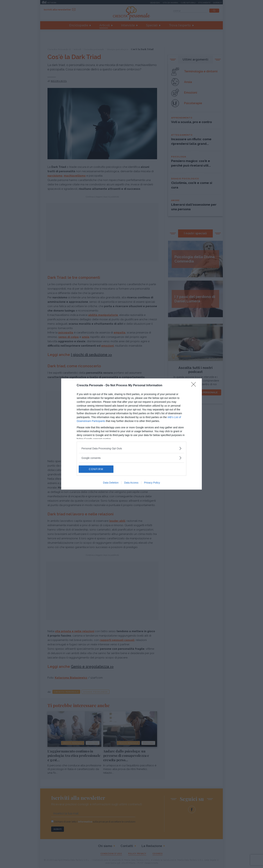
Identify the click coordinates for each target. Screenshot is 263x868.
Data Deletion (111, 483)
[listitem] (131, 448)
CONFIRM (96, 469)
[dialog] (131, 434)
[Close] (195, 386)
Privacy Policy (152, 483)
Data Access (131, 483)
